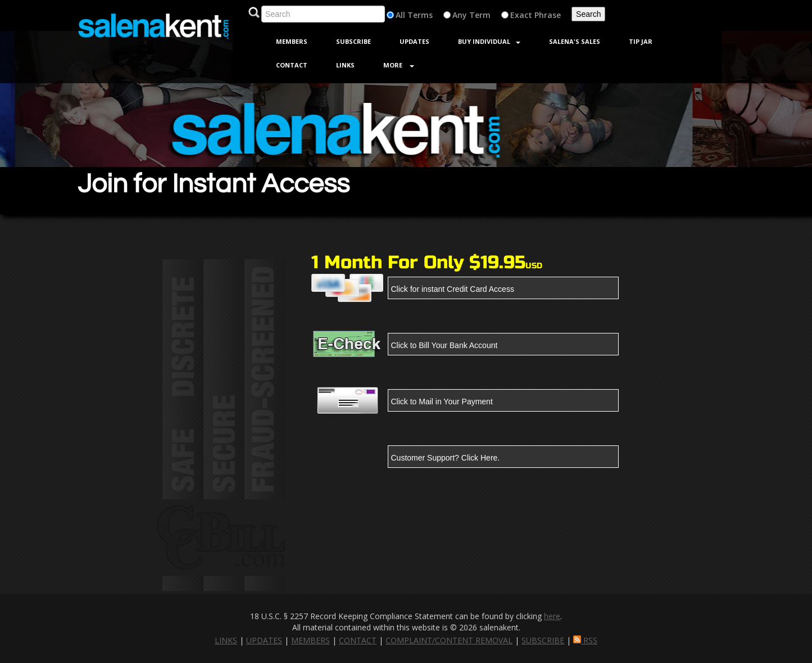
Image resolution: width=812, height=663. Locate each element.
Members (292, 41)
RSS (585, 640)
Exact (521, 15)
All (400, 15)
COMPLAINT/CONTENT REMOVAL (449, 640)
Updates (414, 41)
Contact (292, 65)
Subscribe (353, 41)
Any (460, 15)
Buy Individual (489, 41)
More (399, 65)
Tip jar (641, 41)
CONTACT (358, 640)
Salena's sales (575, 41)
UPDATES (264, 640)
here (552, 616)
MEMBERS (310, 640)
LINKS (226, 640)
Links (345, 65)
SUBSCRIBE (543, 640)
